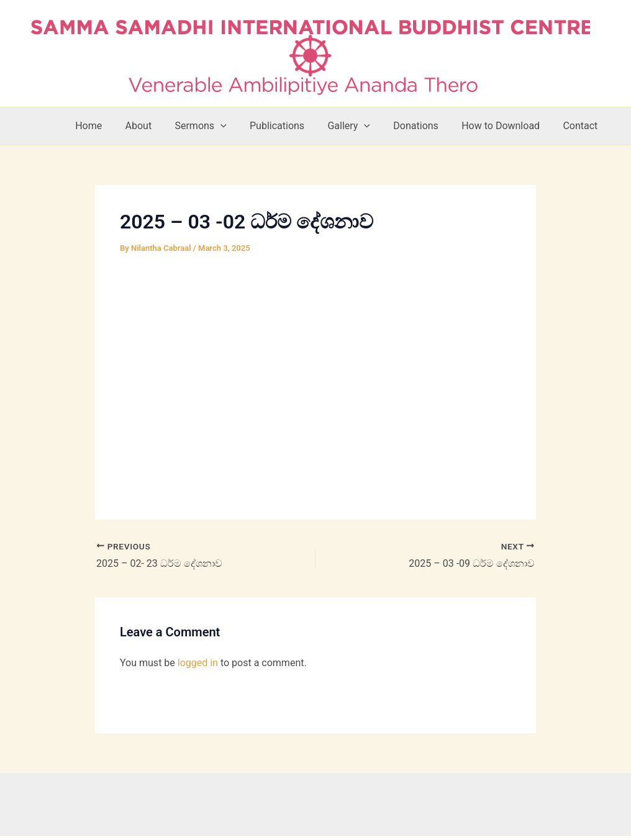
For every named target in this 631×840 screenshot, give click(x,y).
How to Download (506, 126)
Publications (292, 126)
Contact (582, 126)
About (160, 126)
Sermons (219, 126)
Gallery (361, 126)
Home (113, 126)
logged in (198, 663)
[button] (238, 126)
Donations (424, 126)
